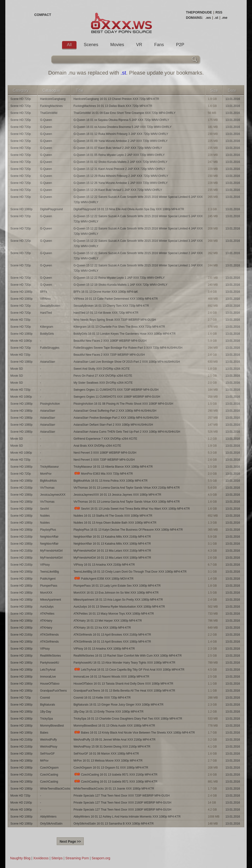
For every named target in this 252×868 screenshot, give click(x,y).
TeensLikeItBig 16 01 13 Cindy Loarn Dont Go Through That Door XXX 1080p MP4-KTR (130, 572)
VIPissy (45, 565)
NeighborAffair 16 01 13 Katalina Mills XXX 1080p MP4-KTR (112, 544)
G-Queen (46, 120)
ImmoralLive (48, 677)
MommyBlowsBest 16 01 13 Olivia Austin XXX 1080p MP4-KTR (114, 726)
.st (216, 18)
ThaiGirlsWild (49, 113)
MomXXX (46, 593)
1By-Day (46, 712)
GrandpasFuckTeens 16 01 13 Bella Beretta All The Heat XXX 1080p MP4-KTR (124, 691)
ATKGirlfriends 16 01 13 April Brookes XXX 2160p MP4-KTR (112, 635)
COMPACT (43, 15)
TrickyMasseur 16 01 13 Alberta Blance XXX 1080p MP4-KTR (113, 467)
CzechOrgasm (49, 768)
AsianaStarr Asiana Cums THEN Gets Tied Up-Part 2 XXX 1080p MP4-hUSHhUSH (127, 432)
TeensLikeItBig (49, 572)
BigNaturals (48, 705)
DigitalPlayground (51, 209)
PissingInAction (50, 404)
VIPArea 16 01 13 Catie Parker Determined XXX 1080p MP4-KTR (115, 299)
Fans (159, 45)
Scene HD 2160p (21, 488)
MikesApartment (51, 600)
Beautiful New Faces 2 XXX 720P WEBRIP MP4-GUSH (109, 355)
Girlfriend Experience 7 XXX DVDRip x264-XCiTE (105, 439)
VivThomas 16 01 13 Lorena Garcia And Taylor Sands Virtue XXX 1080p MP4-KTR (126, 502)
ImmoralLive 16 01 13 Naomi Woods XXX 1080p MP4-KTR (111, 677)
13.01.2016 (233, 99)
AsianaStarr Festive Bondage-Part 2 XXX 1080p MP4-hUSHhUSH (116, 418)
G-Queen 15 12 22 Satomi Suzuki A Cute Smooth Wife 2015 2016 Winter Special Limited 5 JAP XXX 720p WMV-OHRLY (138, 219)
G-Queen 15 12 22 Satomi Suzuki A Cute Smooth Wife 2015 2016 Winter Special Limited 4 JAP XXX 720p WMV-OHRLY (138, 231)
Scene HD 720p (21, 99)
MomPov (46, 474)
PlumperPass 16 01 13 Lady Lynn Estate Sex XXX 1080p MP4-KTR (117, 586)
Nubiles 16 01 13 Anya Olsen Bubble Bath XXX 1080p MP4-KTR (115, 523)
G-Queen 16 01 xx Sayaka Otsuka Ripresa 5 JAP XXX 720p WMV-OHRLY (121, 120)
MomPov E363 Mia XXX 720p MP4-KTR (103, 474)
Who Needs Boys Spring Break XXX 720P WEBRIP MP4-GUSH (115, 320)
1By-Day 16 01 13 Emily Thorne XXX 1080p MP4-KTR (108, 712)
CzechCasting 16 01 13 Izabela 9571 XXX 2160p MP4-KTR (115, 774)
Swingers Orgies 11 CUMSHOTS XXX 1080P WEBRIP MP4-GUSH (117, 397)
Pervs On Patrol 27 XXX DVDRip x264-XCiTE (103, 376)
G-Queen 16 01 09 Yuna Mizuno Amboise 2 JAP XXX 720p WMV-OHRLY (120, 141)
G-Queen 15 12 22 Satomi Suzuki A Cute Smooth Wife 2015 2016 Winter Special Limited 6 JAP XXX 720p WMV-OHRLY (138, 200)
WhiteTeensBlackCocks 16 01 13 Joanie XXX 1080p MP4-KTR (114, 789)
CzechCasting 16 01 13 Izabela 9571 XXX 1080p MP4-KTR (115, 781)
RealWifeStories (50, 656)
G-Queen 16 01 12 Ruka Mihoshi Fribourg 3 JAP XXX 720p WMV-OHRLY (121, 134)
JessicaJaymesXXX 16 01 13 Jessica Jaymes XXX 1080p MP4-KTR (117, 495)
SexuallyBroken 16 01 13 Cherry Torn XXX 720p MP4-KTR (111, 306)
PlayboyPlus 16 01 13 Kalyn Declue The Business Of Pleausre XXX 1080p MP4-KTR (128, 530)
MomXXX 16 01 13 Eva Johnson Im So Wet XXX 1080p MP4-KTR (116, 593)
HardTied (46, 313)
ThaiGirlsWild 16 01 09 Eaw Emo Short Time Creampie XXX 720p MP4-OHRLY (124, 113)
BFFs (44, 292)
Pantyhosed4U (50, 663)
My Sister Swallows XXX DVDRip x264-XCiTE (103, 383)
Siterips (57, 858)
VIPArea (45, 299)
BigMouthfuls (48, 481)
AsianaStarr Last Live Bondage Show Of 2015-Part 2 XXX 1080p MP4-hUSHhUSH (127, 362)
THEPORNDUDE (199, 12)
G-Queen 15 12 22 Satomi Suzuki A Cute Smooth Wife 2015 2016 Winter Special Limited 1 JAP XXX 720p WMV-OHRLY (138, 268)
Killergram (47, 327)
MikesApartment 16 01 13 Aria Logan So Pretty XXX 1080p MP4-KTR (118, 600)
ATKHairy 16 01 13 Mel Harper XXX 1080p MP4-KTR (108, 621)
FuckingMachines (51, 106)
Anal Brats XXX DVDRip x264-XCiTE (97, 446)
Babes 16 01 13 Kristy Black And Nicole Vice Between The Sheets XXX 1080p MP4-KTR (134, 733)
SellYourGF (47, 754)
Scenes (91, 45)
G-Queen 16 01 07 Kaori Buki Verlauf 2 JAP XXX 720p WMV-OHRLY (118, 148)
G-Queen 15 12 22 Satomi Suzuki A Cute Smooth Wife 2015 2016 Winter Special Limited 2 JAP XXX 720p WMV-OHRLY (138, 256)
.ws (208, 18)
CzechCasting (49, 775)
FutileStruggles (50, 348)
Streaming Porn (77, 858)
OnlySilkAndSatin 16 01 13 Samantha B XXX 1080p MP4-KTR (113, 824)
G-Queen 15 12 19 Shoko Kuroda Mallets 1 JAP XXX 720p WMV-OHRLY (120, 285)
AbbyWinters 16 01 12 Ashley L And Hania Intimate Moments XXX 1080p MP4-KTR (127, 817)
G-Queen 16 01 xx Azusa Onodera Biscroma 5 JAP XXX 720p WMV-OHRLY (122, 127)
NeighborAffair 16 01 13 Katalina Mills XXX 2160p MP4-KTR (112, 537)
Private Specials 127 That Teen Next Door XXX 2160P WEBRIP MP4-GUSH (122, 803)
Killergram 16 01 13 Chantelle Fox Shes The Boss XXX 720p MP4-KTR (119, 327)
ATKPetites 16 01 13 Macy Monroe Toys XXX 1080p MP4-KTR (114, 614)
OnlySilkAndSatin (51, 824)
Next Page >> (70, 841)
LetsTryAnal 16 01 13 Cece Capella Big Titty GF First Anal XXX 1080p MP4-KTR (129, 670)
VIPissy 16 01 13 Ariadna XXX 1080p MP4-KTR (104, 649)
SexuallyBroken (50, 306)
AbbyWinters (48, 817)
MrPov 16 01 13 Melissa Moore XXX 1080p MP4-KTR (108, 761)
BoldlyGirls (47, 334)
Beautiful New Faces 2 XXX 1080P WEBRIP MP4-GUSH (110, 341)
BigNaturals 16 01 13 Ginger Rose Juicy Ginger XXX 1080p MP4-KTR (118, 705)
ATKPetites (47, 614)
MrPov (44, 761)
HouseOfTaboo (50, 684)
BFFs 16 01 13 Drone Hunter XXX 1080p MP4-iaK (106, 292)
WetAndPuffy (49, 740)
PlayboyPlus (48, 530)
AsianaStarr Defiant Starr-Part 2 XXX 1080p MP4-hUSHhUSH (113, 425)
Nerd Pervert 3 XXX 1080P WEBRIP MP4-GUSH (105, 453)
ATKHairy (46, 621)
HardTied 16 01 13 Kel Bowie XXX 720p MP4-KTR (106, 313)
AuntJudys (47, 607)
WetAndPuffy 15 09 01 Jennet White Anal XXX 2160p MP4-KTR (114, 740)
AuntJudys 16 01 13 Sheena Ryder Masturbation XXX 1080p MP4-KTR (119, 607)
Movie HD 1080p (21, 341)
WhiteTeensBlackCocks (55, 789)
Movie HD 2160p (21, 803)
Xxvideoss (41, 858)
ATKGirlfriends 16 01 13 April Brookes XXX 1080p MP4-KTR (112, 642)
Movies (117, 45)
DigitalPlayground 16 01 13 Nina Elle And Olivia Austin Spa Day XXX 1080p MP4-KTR (129, 209)
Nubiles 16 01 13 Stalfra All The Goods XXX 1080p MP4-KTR (113, 516)
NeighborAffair (49, 537)
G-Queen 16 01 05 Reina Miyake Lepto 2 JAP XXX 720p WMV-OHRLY (119, 155)
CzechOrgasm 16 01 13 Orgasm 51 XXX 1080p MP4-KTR (111, 768)
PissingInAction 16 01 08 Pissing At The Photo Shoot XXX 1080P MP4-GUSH (123, 404)
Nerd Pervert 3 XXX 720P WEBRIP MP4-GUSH (104, 460)
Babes (44, 733)
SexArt (44, 509)
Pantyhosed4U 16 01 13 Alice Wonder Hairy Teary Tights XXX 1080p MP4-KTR (124, 663)
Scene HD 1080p (21, 209)
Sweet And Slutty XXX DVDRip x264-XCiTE (101, 369)
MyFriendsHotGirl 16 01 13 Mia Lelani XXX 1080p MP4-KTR (112, 558)
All (69, 45)
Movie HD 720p (20, 320)
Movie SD (17, 369)
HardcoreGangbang (53, 99)
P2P (180, 45)
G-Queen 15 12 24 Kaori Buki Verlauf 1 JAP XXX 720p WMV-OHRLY (118, 190)
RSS (219, 12)
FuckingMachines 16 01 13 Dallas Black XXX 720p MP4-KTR (113, 106)
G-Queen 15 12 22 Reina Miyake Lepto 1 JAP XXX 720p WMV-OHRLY (119, 278)
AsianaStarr (48, 362)
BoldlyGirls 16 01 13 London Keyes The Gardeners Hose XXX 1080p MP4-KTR (124, 334)
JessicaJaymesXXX (53, 495)
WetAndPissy (49, 747)
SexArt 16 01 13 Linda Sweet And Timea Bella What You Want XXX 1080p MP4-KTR (132, 509)
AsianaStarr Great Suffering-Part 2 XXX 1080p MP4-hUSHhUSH (115, 411)
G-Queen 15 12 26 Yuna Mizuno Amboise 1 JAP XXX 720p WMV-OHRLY (120, 183)
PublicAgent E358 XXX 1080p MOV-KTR (103, 579)
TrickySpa (46, 719)
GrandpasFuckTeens (53, 691)
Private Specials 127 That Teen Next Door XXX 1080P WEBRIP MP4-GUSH (122, 810)
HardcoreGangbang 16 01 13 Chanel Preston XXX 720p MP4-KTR (116, 99)
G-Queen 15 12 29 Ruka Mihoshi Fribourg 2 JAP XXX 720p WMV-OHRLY (121, 176)
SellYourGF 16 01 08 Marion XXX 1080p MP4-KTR (106, 754)
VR (139, 45)
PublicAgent (48, 579)
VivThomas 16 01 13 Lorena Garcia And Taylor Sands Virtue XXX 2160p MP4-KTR (126, 488)
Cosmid (45, 698)
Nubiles (45, 516)
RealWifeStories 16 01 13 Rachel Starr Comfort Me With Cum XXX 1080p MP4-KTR (127, 656)
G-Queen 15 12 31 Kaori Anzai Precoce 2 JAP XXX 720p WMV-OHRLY (119, 169)
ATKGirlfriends (49, 635)
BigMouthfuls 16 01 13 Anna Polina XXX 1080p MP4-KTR (110, 481)
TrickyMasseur (49, 467)
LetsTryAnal (48, 670)
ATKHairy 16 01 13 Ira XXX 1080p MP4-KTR (102, 628)
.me (224, 18)
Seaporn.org (101, 858)
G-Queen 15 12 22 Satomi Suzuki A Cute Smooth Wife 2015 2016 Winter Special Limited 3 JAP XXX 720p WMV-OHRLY (138, 243)
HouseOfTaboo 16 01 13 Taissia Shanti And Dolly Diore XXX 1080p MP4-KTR (123, 684)
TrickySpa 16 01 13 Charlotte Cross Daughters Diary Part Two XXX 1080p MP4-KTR (128, 719)
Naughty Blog (20, 858)
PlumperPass (49, 586)
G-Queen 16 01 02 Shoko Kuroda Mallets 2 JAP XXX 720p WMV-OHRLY (120, 162)
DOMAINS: (194, 18)
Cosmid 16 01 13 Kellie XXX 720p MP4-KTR (102, 698)
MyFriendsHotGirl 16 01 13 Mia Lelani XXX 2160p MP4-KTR (112, 551)
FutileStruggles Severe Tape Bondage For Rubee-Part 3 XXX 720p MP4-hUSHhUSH (128, 348)
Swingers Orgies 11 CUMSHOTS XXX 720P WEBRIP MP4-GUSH (116, 390)
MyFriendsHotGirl (51, 551)
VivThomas (47, 488)
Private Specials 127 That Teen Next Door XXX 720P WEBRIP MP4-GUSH (122, 796)
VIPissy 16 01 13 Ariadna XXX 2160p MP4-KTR (104, 565)
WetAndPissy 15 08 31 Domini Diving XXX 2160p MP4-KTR (112, 747)
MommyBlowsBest (52, 726)
